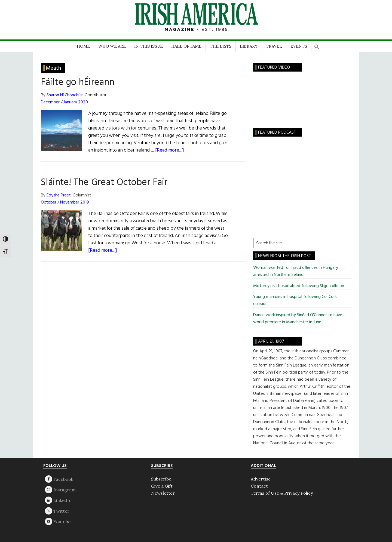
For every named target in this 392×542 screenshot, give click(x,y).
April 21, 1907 (271, 341)
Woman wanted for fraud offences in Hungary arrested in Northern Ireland (296, 271)
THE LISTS (221, 46)
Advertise (261, 479)
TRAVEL (274, 46)
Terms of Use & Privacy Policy (282, 493)
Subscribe (161, 479)
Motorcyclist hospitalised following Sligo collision (299, 286)
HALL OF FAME (186, 46)
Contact (259, 486)
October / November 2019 (65, 202)
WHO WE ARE (112, 46)
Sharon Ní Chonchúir (65, 95)
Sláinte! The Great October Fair (104, 183)
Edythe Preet (59, 195)
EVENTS (299, 46)
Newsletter (163, 493)
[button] (317, 45)
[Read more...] (170, 150)
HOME (83, 46)
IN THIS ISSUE (148, 46)
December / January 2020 (64, 102)
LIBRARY (249, 46)
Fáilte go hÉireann (78, 82)
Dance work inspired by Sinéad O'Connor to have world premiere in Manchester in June (298, 319)
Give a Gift (162, 486)
